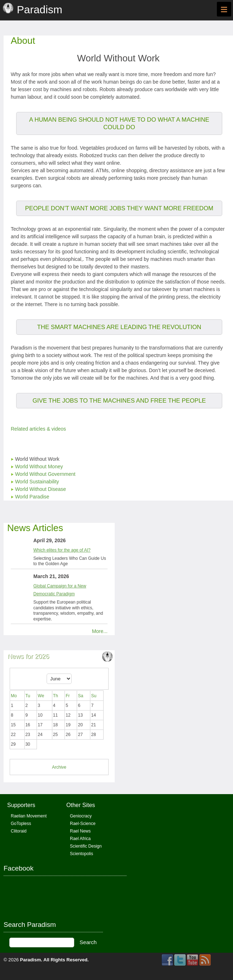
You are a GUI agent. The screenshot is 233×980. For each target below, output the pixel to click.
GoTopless (21, 824)
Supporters (21, 805)
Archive (59, 767)
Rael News (80, 831)
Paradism (31, 960)
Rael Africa (80, 839)
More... (100, 631)
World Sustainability (37, 482)
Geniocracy (81, 816)
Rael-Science (83, 824)
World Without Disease (41, 489)
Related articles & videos (38, 429)
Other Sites (81, 805)
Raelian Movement (29, 816)
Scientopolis (82, 854)
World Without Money (39, 466)
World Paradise (32, 497)
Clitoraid (19, 831)
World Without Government (45, 474)
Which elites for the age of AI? (62, 550)
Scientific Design (86, 846)
